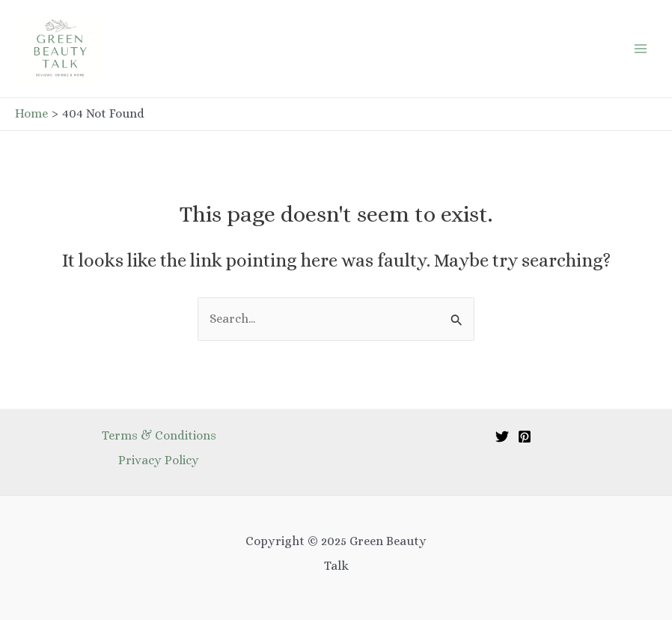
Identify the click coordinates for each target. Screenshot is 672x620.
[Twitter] (502, 437)
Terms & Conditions (159, 435)
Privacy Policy (159, 460)
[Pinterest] (525, 437)
